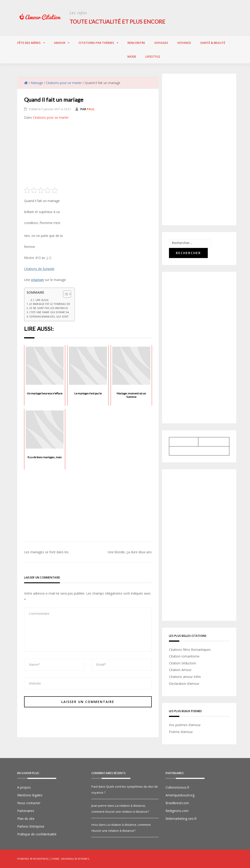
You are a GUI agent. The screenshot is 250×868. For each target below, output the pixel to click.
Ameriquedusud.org (180, 795)
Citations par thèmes (96, 42)
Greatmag (67, 859)
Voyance (184, 42)
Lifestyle (153, 56)
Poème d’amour (181, 732)
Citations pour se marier (51, 117)
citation (37, 280)
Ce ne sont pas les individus (48, 308)
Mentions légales (30, 795)
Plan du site (26, 819)
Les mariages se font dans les (46, 552)
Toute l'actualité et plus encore (118, 21)
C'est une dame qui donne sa (49, 312)
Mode (132, 56)
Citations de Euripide (39, 268)
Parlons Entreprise (31, 826)
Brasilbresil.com (177, 803)
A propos (24, 787)
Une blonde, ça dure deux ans (130, 552)
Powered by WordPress (33, 859)
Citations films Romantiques (190, 649)
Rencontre (136, 42)
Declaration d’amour (184, 683)
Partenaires (26, 811)
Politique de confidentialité (37, 834)
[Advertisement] (88, 155)
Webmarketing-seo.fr (181, 819)
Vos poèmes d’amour (185, 725)
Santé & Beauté (213, 42)
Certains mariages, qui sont (49, 316)
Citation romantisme (184, 656)
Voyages (161, 42)
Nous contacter (29, 803)
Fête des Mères (29, 42)
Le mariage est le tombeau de (50, 304)
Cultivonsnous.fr (177, 787)
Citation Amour (180, 670)
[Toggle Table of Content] (65, 294)
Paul (91, 109)
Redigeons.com (177, 811)
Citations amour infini (185, 676)
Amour (60, 42)
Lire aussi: (42, 300)
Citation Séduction (183, 663)
